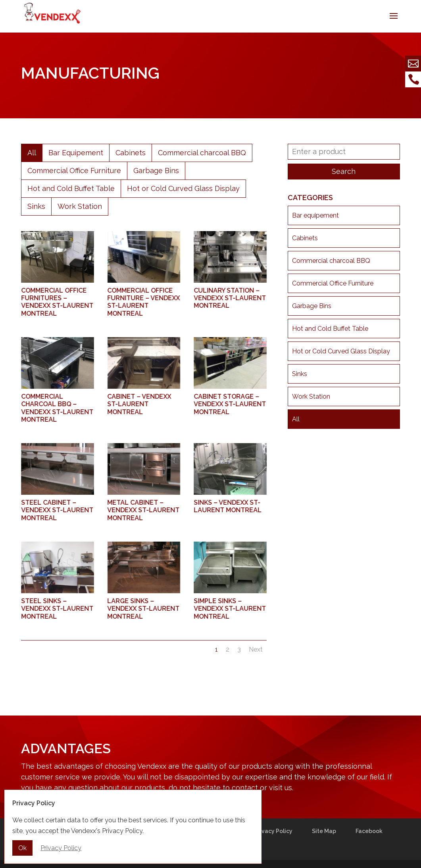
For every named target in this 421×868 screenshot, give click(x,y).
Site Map (324, 831)
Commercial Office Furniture (74, 171)
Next (256, 649)
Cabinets (131, 153)
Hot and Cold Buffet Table (71, 188)
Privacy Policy (273, 831)
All (32, 153)
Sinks (36, 206)
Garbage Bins (156, 171)
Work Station (80, 206)
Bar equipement (315, 215)
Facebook (369, 831)
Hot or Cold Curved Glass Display (183, 188)
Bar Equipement (76, 153)
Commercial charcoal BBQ (202, 153)
